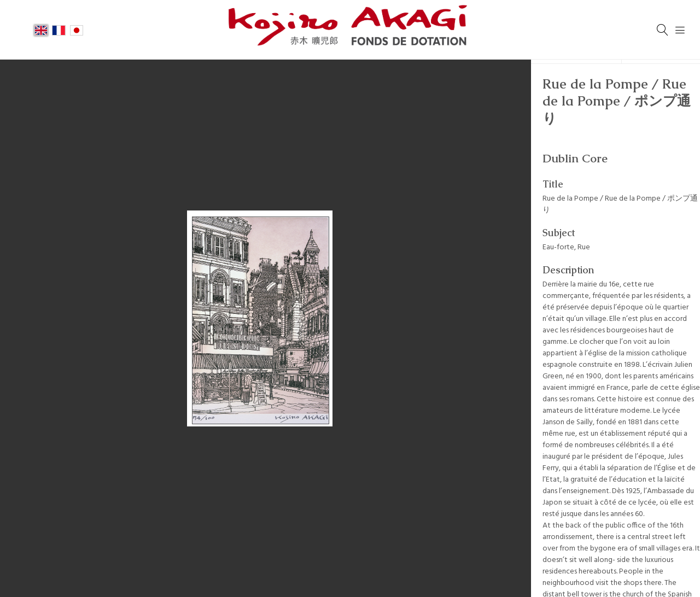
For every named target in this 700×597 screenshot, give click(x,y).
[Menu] (680, 30)
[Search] (663, 30)
